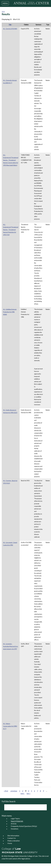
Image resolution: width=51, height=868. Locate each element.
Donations (15, 829)
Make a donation (14, 841)
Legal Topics (15, 819)
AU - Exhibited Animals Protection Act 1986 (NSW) (10, 312)
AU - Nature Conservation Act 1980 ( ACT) (10, 726)
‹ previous (14, 791)
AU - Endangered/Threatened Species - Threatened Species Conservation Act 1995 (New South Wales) (11, 160)
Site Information (13, 836)
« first (6, 791)
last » (29, 793)
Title (11, 25)
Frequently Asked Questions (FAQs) (24, 826)
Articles (14, 824)
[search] (23, 807)
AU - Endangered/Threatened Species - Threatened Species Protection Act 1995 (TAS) (11, 230)
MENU (5, 3)
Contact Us (12, 838)
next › (23, 793)
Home (3, 12)
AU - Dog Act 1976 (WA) (10, 29)
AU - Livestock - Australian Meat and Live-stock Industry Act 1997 (11, 646)
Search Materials (17, 821)
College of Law (32, 856)
